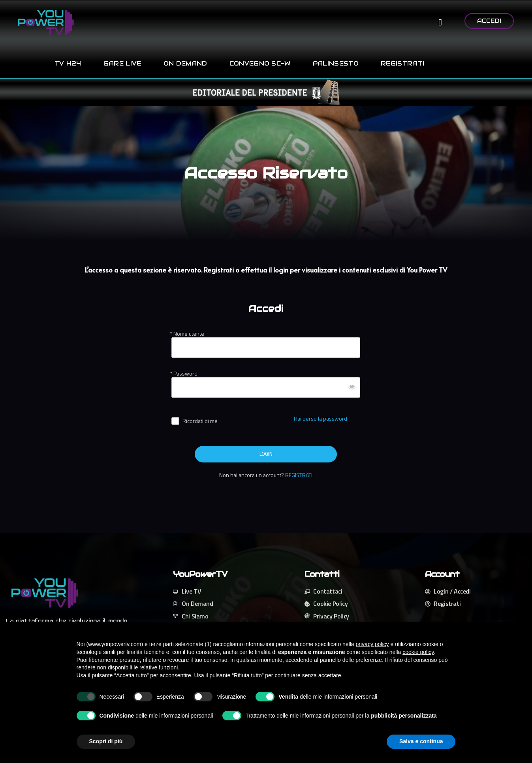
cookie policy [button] (418, 652)
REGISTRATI (299, 475)
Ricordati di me (200, 421)
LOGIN (266, 454)
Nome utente (189, 334)
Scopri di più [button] (106, 741)
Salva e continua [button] (421, 741)
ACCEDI (489, 21)
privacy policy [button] (372, 644)
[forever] (175, 421)
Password (185, 373)
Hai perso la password (321, 418)
